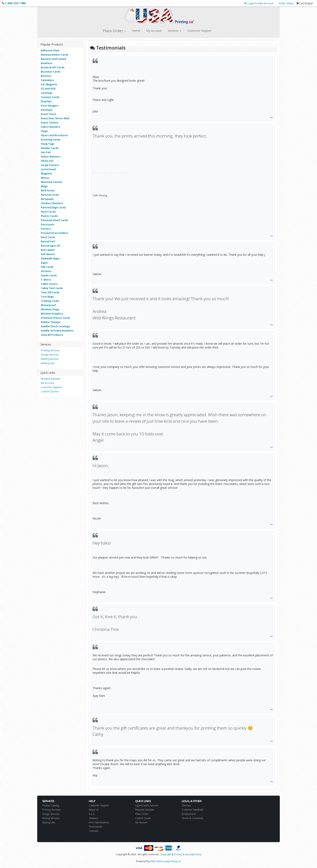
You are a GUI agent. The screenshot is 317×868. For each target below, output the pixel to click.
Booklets (47, 63)
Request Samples (51, 379)
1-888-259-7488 (15, 3)
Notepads (47, 199)
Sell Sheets (48, 254)
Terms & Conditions (192, 818)
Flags (44, 131)
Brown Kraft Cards (53, 67)
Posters (46, 229)
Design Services (50, 355)
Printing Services (50, 350)
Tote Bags (47, 297)
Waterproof (49, 305)
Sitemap (186, 805)
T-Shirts (46, 280)
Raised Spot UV (50, 246)
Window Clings (50, 309)
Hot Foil (46, 152)
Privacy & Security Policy (188, 854)
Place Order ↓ (114, 31)
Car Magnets (49, 84)
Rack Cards (48, 237)
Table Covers (49, 284)
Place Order (142, 814)
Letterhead (48, 169)
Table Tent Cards (52, 288)
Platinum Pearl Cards (54, 220)
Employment (189, 814)
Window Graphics (52, 314)
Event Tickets (50, 123)
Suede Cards (49, 275)
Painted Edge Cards (53, 207)
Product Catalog (51, 805)
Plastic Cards (49, 216)
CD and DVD (48, 89)
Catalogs (47, 93)
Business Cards (51, 72)
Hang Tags (48, 144)
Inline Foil (47, 161)
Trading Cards (50, 301)
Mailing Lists (48, 363)
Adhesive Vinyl (50, 50)
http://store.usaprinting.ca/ (166, 861)
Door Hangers (50, 106)
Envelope (47, 110)
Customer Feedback (193, 810)
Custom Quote (143, 818)
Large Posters (50, 165)
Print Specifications (99, 822)
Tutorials (93, 831)
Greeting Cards (51, 140)
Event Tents (49, 114)
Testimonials (96, 827)
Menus (45, 178)
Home (136, 31)
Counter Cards (50, 97)
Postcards (47, 224)
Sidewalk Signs (50, 258)
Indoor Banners (51, 157)
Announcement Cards (55, 55)
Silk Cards (47, 267)
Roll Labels (48, 250)
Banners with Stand (53, 59)
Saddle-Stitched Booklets (57, 331)
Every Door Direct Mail (55, 118)
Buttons (46, 76)
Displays (46, 101)
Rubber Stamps (51, 322)
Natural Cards (50, 195)
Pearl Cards (48, 212)
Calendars (47, 80)
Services (175, 31)
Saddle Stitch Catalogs (55, 326)
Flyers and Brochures (54, 135)
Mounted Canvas (52, 182)
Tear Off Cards (50, 292)
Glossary (93, 818)
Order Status (286, 3)
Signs (44, 263)
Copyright (165, 854)
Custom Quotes (50, 391)
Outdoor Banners (52, 203)
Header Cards (50, 148)
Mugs (44, 186)
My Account (154, 31)
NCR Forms (48, 191)
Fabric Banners (51, 127)
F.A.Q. (92, 814)
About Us (94, 810)
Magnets (46, 174)
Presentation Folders (55, 233)
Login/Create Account (259, 3)
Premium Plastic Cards (55, 318)
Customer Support (199, 31)
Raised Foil (48, 241)
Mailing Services (50, 359)
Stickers (46, 271)
